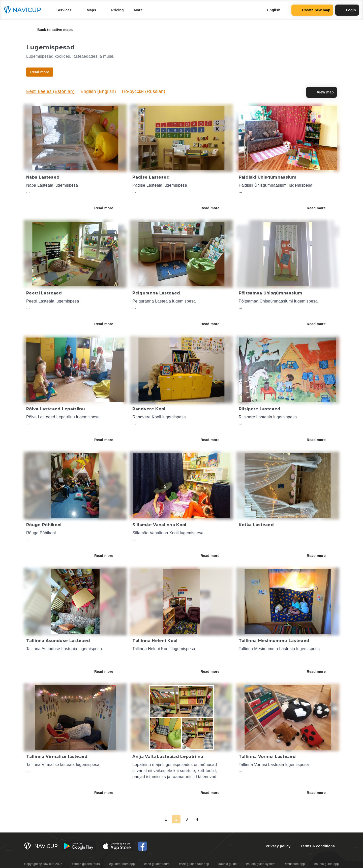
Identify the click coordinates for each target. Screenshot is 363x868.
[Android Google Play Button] (79, 846)
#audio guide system (261, 864)
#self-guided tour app (194, 864)
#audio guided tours (86, 864)
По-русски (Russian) (144, 91)
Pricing (117, 10)
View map (322, 92)
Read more (107, 208)
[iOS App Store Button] (117, 846)
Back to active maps (52, 30)
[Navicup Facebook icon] (142, 846)
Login (347, 10)
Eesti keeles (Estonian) (50, 91)
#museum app (295, 864)
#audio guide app (327, 864)
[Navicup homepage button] (24, 10)
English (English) (98, 91)
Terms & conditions (318, 846)
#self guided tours (157, 864)
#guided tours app (122, 864)
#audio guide (228, 864)
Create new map (312, 10)
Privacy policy (278, 846)
